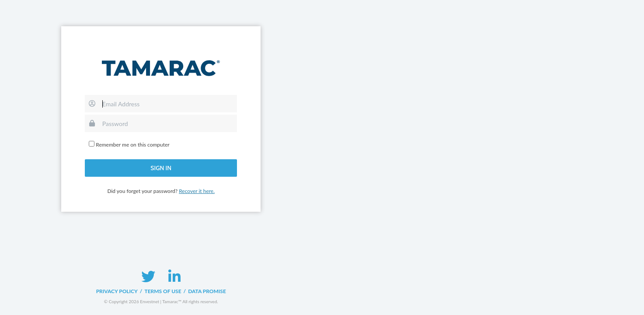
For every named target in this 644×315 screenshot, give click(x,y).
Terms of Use (163, 291)
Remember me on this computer (132, 145)
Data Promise (207, 291)
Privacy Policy (117, 291)
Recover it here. (197, 191)
